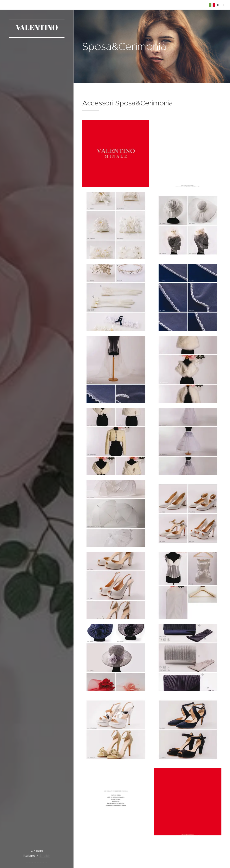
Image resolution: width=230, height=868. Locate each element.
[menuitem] (37, 391)
